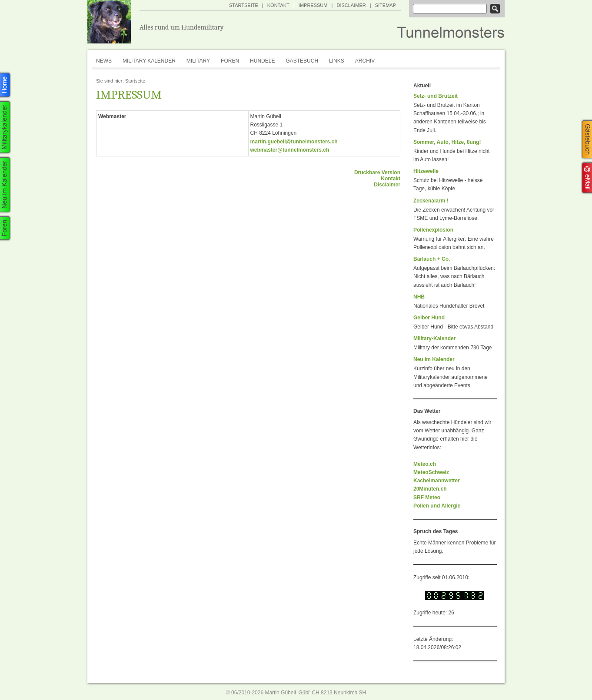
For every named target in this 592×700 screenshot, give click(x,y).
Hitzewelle (426, 171)
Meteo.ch (425, 464)
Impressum (313, 5)
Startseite (244, 5)
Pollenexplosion (433, 230)
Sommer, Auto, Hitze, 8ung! (447, 142)
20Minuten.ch (430, 489)
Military (198, 61)
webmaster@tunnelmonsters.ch (290, 150)
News (104, 61)
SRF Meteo (427, 498)
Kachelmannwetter (437, 481)
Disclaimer (351, 5)
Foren (230, 61)
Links (337, 61)
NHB (419, 297)
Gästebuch (302, 61)
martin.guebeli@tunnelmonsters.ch (294, 142)
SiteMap (386, 5)
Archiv (365, 61)
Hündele (262, 61)
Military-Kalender (149, 61)
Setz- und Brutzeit (436, 96)
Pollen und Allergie (437, 506)
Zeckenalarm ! (431, 201)
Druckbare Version (377, 173)
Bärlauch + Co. (432, 259)
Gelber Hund (429, 318)
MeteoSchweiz (431, 472)
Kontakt (278, 5)
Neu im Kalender (434, 359)
